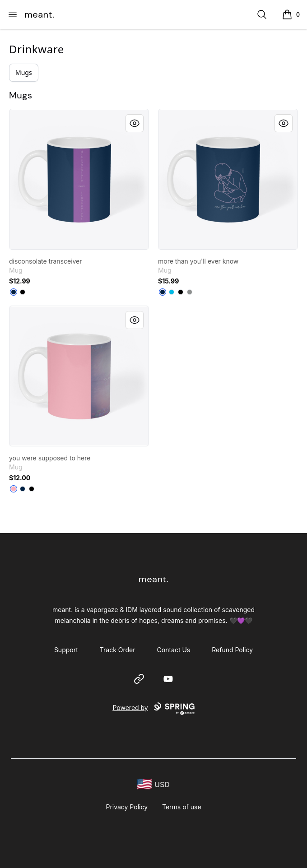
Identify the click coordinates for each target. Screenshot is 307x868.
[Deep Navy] (14, 292)
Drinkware (37, 49)
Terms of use (182, 807)
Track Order (118, 650)
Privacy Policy (127, 807)
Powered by (153, 709)
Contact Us (174, 650)
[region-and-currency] (153, 784)
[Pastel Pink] (14, 489)
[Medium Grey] (190, 292)
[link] (79, 179)
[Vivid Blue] (172, 292)
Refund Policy (232, 650)
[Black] (23, 292)
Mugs (24, 72)
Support (66, 650)
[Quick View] (135, 123)
